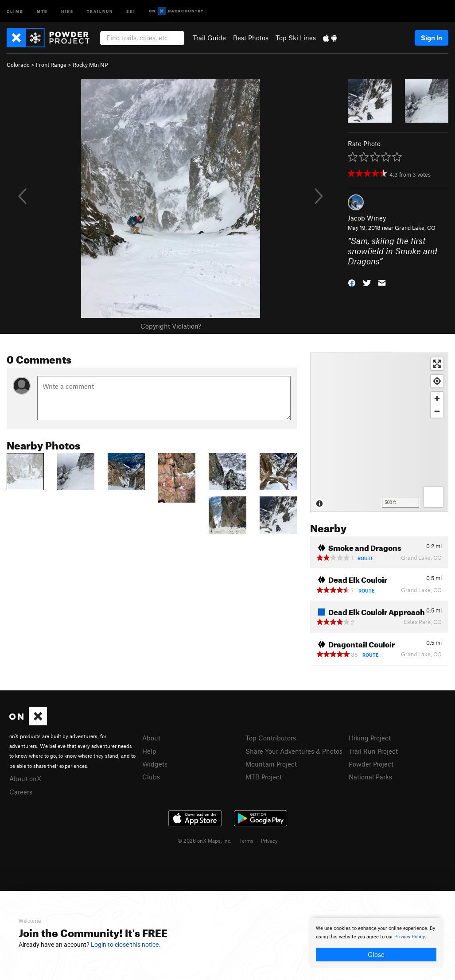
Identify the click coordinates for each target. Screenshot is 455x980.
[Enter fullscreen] (437, 364)
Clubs (151, 777)
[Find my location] (437, 381)
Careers (21, 792)
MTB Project (264, 777)
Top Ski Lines (296, 38)
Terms (246, 841)
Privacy (269, 841)
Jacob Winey (367, 218)
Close (376, 954)
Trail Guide (209, 38)
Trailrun (100, 11)
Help (149, 751)
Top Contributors (271, 738)
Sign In (432, 38)
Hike (67, 11)
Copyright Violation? (171, 326)
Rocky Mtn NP (90, 65)
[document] (376, 943)
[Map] (379, 432)
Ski (131, 11)
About (151, 738)
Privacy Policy (410, 937)
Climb (15, 11)
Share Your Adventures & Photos (294, 751)
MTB (42, 11)
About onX (25, 779)
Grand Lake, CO (415, 228)
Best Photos (251, 38)
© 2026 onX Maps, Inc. (205, 841)
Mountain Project (271, 764)
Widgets (155, 764)
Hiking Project (370, 738)
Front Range (51, 65)
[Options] (434, 497)
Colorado (18, 65)
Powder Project (371, 764)
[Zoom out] (437, 411)
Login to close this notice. (126, 945)
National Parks (370, 777)
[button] (352, 282)
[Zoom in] (437, 398)
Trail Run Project (373, 751)
